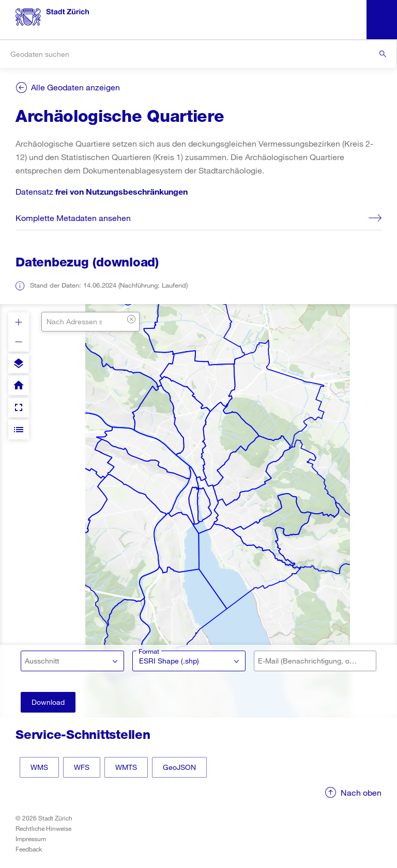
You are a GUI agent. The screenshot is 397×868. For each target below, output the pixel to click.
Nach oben (361, 792)
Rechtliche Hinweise (43, 828)
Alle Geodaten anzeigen (75, 87)
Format (149, 651)
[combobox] (198, 54)
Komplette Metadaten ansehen (73, 218)
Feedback (29, 849)
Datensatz (102, 191)
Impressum (31, 839)
